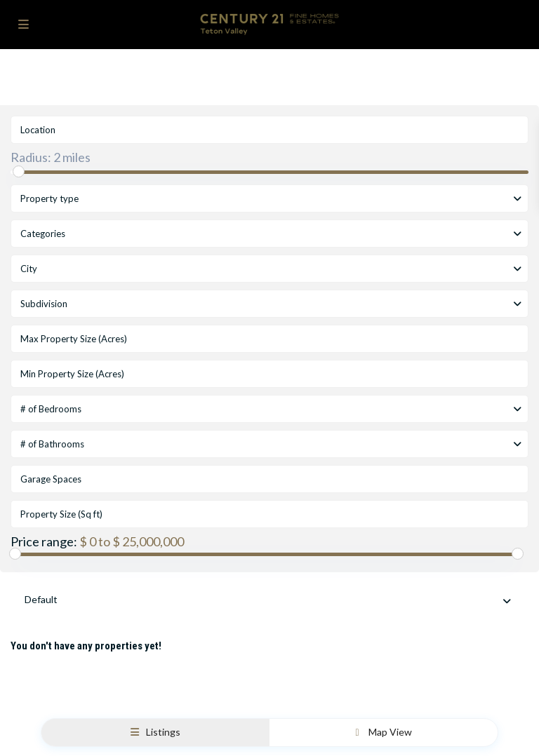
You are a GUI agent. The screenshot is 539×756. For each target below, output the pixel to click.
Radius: (51, 157)
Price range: (44, 541)
